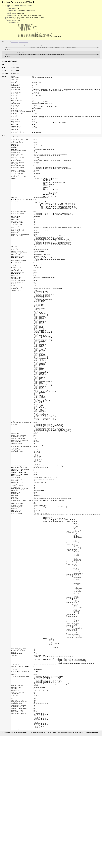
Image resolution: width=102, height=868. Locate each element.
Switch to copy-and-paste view (19, 45)
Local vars (9, 52)
